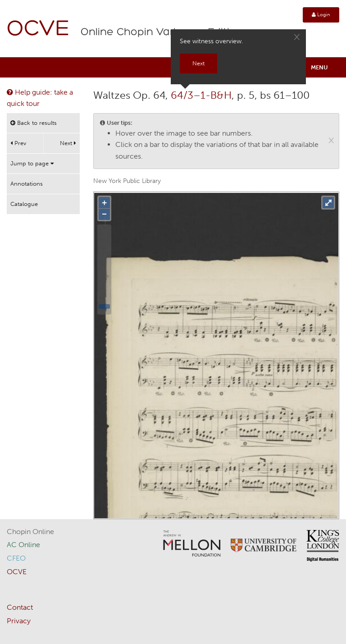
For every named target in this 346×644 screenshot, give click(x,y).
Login (321, 15)
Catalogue (24, 204)
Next (68, 143)
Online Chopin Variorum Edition (162, 32)
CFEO (16, 558)
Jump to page (32, 163)
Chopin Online (30, 532)
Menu (319, 67)
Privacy (19, 621)
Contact (20, 607)
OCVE (38, 30)
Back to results (34, 123)
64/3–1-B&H (201, 95)
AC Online (23, 545)
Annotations (27, 184)
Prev (18, 143)
